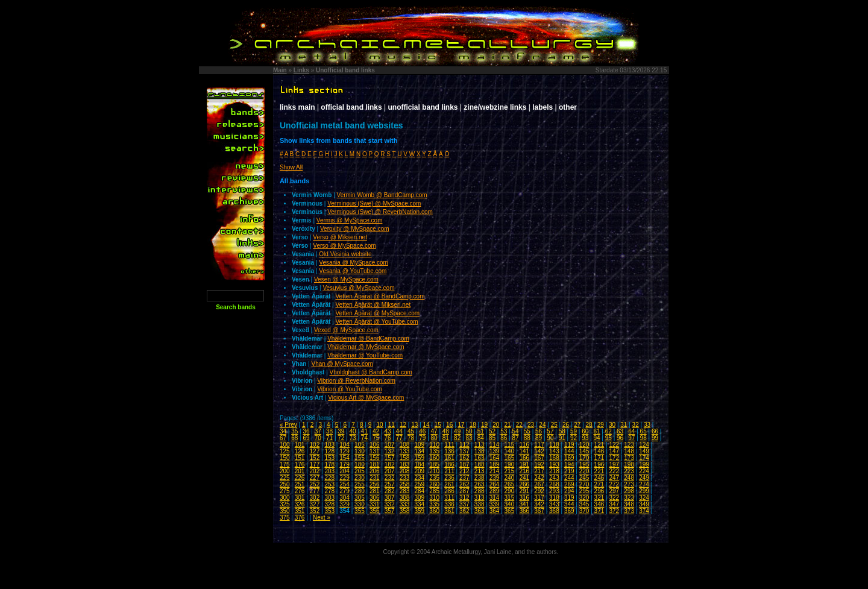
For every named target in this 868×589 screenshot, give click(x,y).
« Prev (288, 425)
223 (629, 471)
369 (569, 511)
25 (554, 425)
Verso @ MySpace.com (344, 246)
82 (457, 438)
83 (469, 438)
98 (643, 438)
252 (315, 484)
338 (480, 504)
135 (434, 451)
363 (480, 511)
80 (434, 438)
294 (569, 491)
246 (599, 478)
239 (495, 478)
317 (539, 498)
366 (524, 511)
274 (644, 484)
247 (614, 478)
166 (524, 458)
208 (405, 471)
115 (510, 445)
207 (390, 471)
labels (542, 107)
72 (341, 438)
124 (644, 445)
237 (464, 478)
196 (599, 465)
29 (601, 425)
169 (569, 458)
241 (524, 478)
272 (614, 484)
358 (405, 511)
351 (300, 511)
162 (464, 458)
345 (584, 504)
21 (508, 425)
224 (644, 471)
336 (449, 504)
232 (390, 478)
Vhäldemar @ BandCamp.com (368, 339)
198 (629, 465)
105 (360, 445)
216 (524, 471)
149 (644, 451)
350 (285, 511)
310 (434, 498)
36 (306, 431)
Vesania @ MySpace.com (354, 263)
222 (614, 471)
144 (569, 451)
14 (426, 425)
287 (464, 491)
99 (655, 438)
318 (554, 498)
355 (360, 511)
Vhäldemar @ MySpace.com (366, 347)
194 (569, 465)
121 (599, 445)
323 (629, 498)
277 (315, 491)
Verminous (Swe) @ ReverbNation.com (380, 212)
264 (495, 484)
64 (631, 431)
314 (495, 498)
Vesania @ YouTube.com (353, 271)
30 (612, 425)
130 (360, 451)
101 (300, 445)
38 (329, 431)
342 (539, 504)
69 (306, 438)
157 (390, 458)
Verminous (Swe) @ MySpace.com (374, 203)
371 (599, 511)
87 (516, 438)
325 (285, 504)
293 (554, 491)
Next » (322, 518)
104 (344, 445)
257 (390, 484)
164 (495, 458)
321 (599, 498)
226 (300, 478)
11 (392, 425)
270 (584, 484)
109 (419, 445)
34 (283, 431)
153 (329, 458)
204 (344, 471)
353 (329, 511)
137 (464, 451)
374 (644, 511)
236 (449, 478)
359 (419, 511)
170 (584, 458)
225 (285, 478)
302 (315, 498)
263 (480, 484)
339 (495, 504)
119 (569, 445)
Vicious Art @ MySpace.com (366, 398)
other (568, 107)
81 (446, 438)
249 (644, 478)
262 (464, 484)
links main (297, 107)
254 (344, 484)
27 (577, 425)
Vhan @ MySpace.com (342, 364)
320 (584, 498)
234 (419, 478)
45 (411, 431)
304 (344, 498)
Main (280, 70)
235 (434, 478)
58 (562, 431)
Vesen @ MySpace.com (346, 279)
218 (554, 471)
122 (614, 445)
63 (620, 431)
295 (584, 491)
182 (390, 465)
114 (495, 445)
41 (364, 431)
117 (539, 445)
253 (329, 484)
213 (480, 471)
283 (405, 491)
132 (390, 451)
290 (510, 491)
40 (353, 431)
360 (434, 511)
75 (376, 438)
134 (419, 451)
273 (629, 484)
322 (614, 498)
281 (375, 491)
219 (569, 471)
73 (353, 438)
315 (510, 498)
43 (387, 431)
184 (419, 465)
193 (554, 465)
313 (480, 498)
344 (569, 504)
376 (300, 518)
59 (574, 431)
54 (516, 431)
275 (285, 491)
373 (629, 511)
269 (569, 484)
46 (422, 431)
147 (614, 451)
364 (495, 511)
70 (318, 438)
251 (300, 484)
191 (524, 465)
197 (614, 465)
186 (449, 465)
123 (629, 445)
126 (300, 451)
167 (539, 458)
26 (566, 425)
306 (375, 498)
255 (360, 484)
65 (643, 431)
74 (364, 438)
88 (527, 438)
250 (285, 484)
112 (464, 445)
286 (449, 491)
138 (480, 451)
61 (596, 431)
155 (360, 458)
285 (434, 491)
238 (480, 478)
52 (492, 431)
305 (360, 498)
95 (609, 438)
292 (539, 491)
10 (379, 425)
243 (554, 478)
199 (644, 465)
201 (300, 471)
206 (375, 471)
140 (510, 451)
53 (504, 431)
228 (329, 478)
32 (636, 425)
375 (285, 518)
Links (301, 70)
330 (360, 504)
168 (554, 458)
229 (344, 478)
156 (375, 458)
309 (419, 498)
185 (434, 465)
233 (405, 478)
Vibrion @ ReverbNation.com (356, 381)
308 (405, 498)
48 (446, 431)
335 (434, 504)
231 (375, 478)
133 (405, 451)
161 (449, 458)
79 (422, 438)
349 (644, 504)
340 (510, 504)
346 (599, 504)
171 (599, 458)
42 (376, 431)
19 (484, 425)
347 (614, 504)
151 (300, 458)
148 (629, 451)
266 (524, 484)
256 (375, 484)
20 (496, 425)
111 (449, 445)
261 (449, 484)
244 (569, 478)
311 (449, 498)
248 (629, 478)
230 (360, 478)
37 (318, 431)
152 (315, 458)
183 (405, 465)
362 (464, 511)
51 (481, 431)
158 (405, 458)
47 (434, 431)
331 (375, 504)
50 (469, 431)
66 (655, 431)
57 (550, 431)
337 (464, 504)
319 (569, 498)
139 (495, 451)
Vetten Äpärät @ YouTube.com (377, 322)
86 (504, 438)
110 (434, 445)
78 (411, 438)
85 (492, 438)
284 (419, 491)
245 (584, 478)
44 (399, 431)
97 (631, 438)
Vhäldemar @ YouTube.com (365, 355)
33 (647, 425)
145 (584, 451)
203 (329, 471)
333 (405, 504)
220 (584, 471)
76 (387, 438)
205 (360, 471)
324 (644, 498)
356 (375, 511)
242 (539, 478)
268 (554, 484)
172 (614, 458)
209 (419, 471)
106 (375, 445)
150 (285, 458)
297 (614, 491)
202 (315, 471)
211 (449, 471)
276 (300, 491)
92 (574, 438)
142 (539, 451)
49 (457, 431)
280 (360, 491)
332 (390, 504)
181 (375, 465)
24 (542, 425)
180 (360, 465)
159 (419, 458)
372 (614, 511)
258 (405, 484)
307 (390, 498)
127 (315, 451)
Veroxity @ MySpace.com (355, 229)
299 (644, 491)
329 (344, 504)
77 (399, 438)
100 (285, 445)
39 (341, 431)
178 (329, 465)
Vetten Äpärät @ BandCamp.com (380, 296)
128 (329, 451)
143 (554, 451)
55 (527, 431)
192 (539, 465)
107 (390, 445)
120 (584, 445)
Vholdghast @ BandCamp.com (370, 372)
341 (524, 504)
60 (585, 431)
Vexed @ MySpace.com (346, 330)
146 (599, 451)
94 (596, 438)
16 (449, 425)
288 (480, 491)
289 (495, 491)
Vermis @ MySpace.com (350, 220)
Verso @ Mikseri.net (340, 237)
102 (315, 445)
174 (644, 458)
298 (629, 491)
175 (285, 465)
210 (434, 471)
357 (390, 511)
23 (531, 425)
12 (403, 425)
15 (438, 425)
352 (315, 511)
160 (434, 458)
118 (554, 445)
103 (329, 445)
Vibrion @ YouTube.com (349, 389)
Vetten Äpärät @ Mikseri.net (373, 305)
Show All (291, 167)
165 (510, 458)
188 (480, 465)
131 (375, 451)
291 (524, 491)
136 (449, 451)
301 (300, 498)
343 (554, 504)
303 (329, 498)
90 (550, 438)
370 (584, 511)
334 (419, 504)
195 (584, 465)
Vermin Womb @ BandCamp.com (382, 195)
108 (405, 445)
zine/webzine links (495, 107)
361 (449, 511)
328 (329, 504)
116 (524, 445)
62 (609, 431)
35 (294, 431)
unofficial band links (423, 107)
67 (283, 438)
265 (510, 484)
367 (539, 511)
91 (562, 438)
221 (599, 471)
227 (315, 478)
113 (480, 445)
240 (510, 478)
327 (315, 504)
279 (344, 491)
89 (539, 438)
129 (344, 451)
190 (510, 465)
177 (315, 465)
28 (589, 425)
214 (495, 471)
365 (510, 511)
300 (285, 498)
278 (329, 491)
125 (285, 451)
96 (620, 438)
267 (539, 484)
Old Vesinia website (345, 254)
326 (300, 504)
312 (464, 498)
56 (539, 431)
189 (495, 465)
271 (599, 484)
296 (599, 491)
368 (554, 511)
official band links (351, 107)
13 (414, 425)
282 (390, 491)
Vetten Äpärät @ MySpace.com (378, 313)
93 (585, 438)
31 (624, 425)
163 (480, 458)
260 (434, 484)
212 (464, 471)
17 (461, 425)
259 (419, 484)
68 (294, 438)
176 (300, 465)
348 (629, 504)
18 (473, 425)
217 (539, 471)
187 (464, 465)
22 (519, 425)
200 (285, 471)
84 (481, 438)
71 (329, 438)
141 (524, 451)
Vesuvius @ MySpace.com (358, 288)
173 (629, 458)
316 (524, 498)
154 (344, 458)
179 (344, 465)
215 (510, 471)
